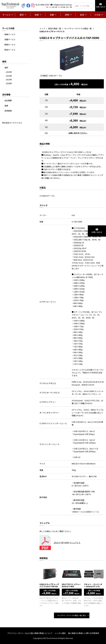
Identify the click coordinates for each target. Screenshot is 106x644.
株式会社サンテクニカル (12, 123)
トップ (42, 28)
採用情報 (8, 111)
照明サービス (10, 45)
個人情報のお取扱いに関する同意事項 (84, 633)
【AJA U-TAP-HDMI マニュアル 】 (67, 543)
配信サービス (10, 50)
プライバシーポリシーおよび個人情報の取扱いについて (30, 633)
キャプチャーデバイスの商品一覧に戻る (72, 615)
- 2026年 (8, 83)
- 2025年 (8, 80)
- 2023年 (8, 72)
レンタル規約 (60, 633)
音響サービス (10, 39)
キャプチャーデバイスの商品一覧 (78, 28)
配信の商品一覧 (55, 28)
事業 (6, 106)
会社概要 (8, 100)
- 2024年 (8, 76)
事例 (6, 68)
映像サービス (10, 34)
